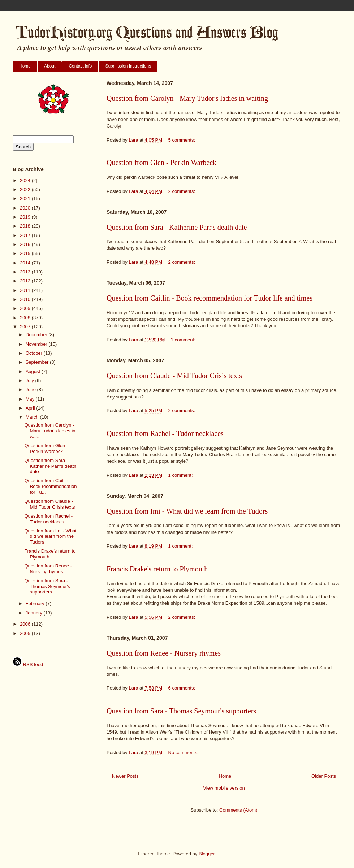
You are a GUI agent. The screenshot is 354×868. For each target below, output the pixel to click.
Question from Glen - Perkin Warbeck (161, 163)
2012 (26, 281)
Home (25, 66)
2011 (26, 290)
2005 (26, 633)
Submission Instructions (128, 66)
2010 (26, 299)
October (35, 353)
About (50, 66)
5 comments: (182, 140)
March (33, 417)
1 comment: (184, 340)
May (31, 399)
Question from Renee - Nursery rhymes (164, 653)
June (31, 390)
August (34, 372)
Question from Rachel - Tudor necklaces (165, 433)
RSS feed (28, 664)
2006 (26, 624)
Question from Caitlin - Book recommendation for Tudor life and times (210, 298)
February (36, 603)
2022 (26, 189)
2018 (26, 226)
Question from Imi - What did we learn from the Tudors (187, 511)
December (37, 335)
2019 (26, 217)
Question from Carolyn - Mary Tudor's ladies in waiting (187, 98)
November (37, 344)
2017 (26, 235)
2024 (26, 180)
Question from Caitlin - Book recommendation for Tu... (50, 486)
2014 (26, 263)
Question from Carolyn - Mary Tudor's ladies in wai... (50, 431)
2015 (26, 253)
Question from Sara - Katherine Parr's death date (177, 227)
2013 (26, 272)
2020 (26, 208)
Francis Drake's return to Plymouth (157, 569)
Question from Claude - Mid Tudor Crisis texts (174, 376)
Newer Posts (125, 776)
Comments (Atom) (238, 810)
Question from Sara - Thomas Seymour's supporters (181, 711)
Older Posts (324, 776)
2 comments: (182, 191)
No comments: (184, 753)
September (38, 362)
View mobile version (224, 788)
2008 (26, 318)
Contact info (80, 66)
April (31, 408)
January (35, 613)
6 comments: (182, 688)
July (31, 381)
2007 (26, 327)
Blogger (207, 854)
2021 (26, 198)
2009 (26, 308)
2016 (26, 244)
